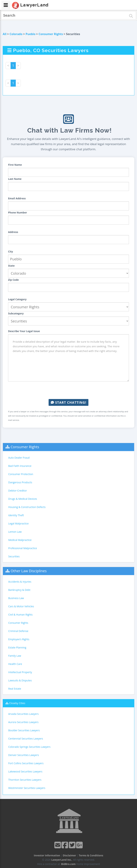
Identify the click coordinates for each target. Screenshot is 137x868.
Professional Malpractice (23, 548)
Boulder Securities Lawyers (24, 730)
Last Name (15, 179)
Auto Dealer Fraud (19, 458)
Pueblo (31, 34)
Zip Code (13, 280)
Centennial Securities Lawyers (26, 739)
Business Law (16, 598)
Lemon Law (15, 532)
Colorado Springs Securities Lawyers (29, 747)
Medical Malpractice (20, 540)
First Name (15, 165)
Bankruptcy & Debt (19, 590)
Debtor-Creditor (18, 491)
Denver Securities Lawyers (24, 755)
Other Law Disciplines (29, 571)
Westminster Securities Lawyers (27, 788)
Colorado (16, 34)
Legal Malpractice (18, 523)
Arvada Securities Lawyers (23, 714)
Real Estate (15, 689)
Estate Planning (17, 647)
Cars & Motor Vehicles (21, 606)
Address (13, 232)
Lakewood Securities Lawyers (25, 771)
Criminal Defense (18, 631)
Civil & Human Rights (20, 615)
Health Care (15, 664)
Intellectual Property (20, 672)
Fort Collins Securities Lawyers (26, 763)
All (5, 34)
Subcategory (16, 313)
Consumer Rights (51, 34)
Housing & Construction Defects (27, 507)
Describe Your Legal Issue (24, 331)
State (11, 266)
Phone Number (18, 212)
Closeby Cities (17, 703)
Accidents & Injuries (20, 582)
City (10, 251)
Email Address (17, 198)
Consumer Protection (21, 474)
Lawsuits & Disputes (20, 680)
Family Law (15, 656)
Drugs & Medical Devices (23, 499)
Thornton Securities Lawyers (25, 780)
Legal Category (17, 299)
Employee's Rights (19, 639)
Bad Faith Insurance (20, 466)
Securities (14, 556)
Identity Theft (16, 515)
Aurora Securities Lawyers (23, 722)
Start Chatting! (68, 402)
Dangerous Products (20, 482)
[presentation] (68, 390)
